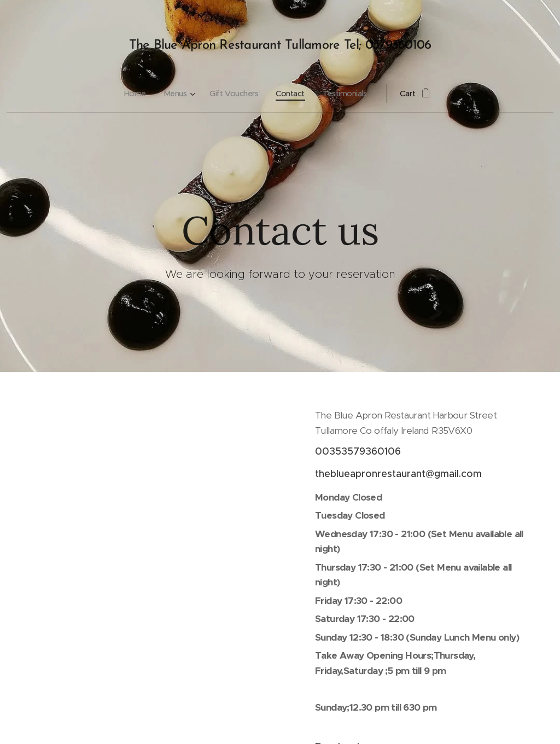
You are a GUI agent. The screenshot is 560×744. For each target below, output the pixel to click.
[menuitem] (135, 94)
